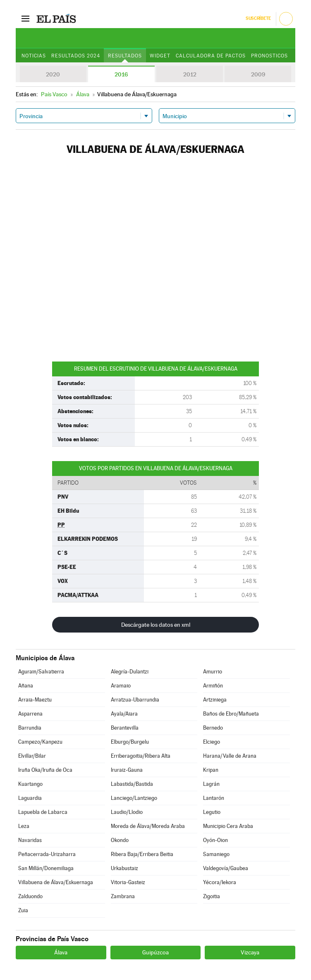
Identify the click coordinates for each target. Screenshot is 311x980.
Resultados (125, 56)
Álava (61, 952)
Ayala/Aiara (124, 714)
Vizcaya (250, 952)
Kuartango (30, 784)
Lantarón (214, 798)
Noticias (34, 56)
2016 (121, 74)
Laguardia (30, 798)
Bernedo (213, 728)
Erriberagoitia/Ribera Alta (141, 756)
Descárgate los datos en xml (156, 625)
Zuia (23, 910)
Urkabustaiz (124, 868)
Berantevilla (125, 728)
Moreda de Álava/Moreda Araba (148, 826)
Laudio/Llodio (127, 812)
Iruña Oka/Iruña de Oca (45, 770)
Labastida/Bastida (132, 784)
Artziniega (215, 700)
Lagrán (211, 784)
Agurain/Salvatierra (41, 672)
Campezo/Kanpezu (40, 742)
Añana (26, 686)
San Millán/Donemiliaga (46, 868)
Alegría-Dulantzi (130, 672)
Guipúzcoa (155, 952)
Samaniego (216, 854)
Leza (24, 826)
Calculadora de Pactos (211, 56)
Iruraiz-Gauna (127, 770)
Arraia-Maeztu (35, 700)
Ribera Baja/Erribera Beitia (142, 854)
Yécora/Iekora (220, 882)
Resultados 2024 (76, 56)
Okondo (120, 840)
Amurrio (213, 672)
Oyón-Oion (215, 840)
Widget (160, 56)
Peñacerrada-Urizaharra (47, 854)
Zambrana (123, 896)
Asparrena (30, 714)
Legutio (212, 812)
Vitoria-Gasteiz (128, 882)
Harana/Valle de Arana (230, 756)
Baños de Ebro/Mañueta (231, 714)
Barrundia (30, 728)
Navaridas (30, 840)
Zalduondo (30, 896)
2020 (53, 74)
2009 (258, 74)
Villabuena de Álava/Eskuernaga (56, 882)
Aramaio (121, 686)
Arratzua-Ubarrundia (135, 700)
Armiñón (213, 686)
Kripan (211, 770)
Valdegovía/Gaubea (226, 868)
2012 (190, 74)
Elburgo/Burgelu (130, 742)
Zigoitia (212, 896)
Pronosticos (269, 56)
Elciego (212, 742)
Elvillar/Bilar (32, 756)
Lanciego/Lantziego (134, 798)
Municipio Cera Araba (228, 826)
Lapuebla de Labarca (43, 812)
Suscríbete (258, 18)
